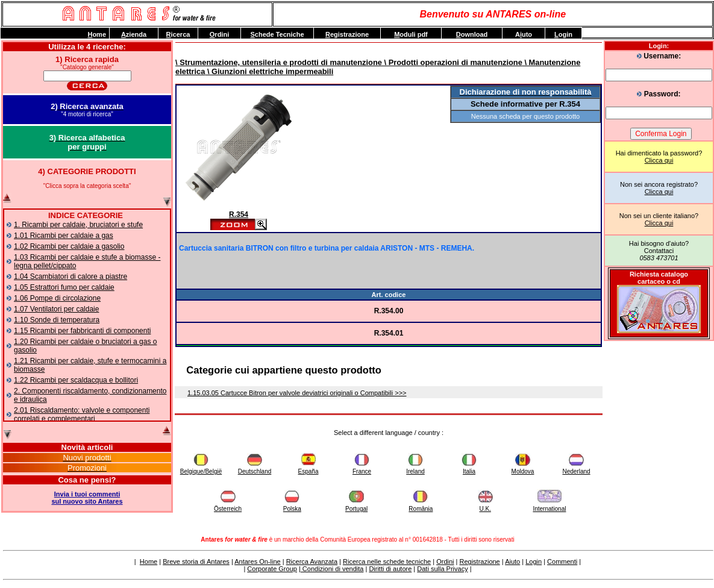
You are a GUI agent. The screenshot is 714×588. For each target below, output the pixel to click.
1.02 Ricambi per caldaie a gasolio (69, 246)
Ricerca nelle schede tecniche (387, 561)
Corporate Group (272, 569)
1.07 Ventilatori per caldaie (56, 309)
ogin (563, 34)
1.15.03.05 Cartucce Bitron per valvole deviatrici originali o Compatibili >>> (297, 393)
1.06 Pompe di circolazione (57, 298)
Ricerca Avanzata (312, 561)
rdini (219, 34)
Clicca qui (659, 160)
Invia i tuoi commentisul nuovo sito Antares (87, 498)
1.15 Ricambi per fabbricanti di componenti (82, 331)
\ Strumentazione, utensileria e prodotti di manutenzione (279, 62)
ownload (472, 34)
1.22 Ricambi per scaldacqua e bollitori (76, 380)
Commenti (562, 561)
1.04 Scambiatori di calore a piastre (70, 277)
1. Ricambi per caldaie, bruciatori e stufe (78, 225)
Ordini (445, 561)
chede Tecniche (277, 34)
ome (97, 34)
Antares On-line (257, 561)
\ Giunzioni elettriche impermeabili (269, 71)
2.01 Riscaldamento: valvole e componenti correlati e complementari (82, 414)
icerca (178, 34)
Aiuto (512, 561)
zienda (134, 34)
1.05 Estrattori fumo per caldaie (64, 287)
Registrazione (479, 561)
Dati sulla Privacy (442, 569)
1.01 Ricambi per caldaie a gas (64, 236)
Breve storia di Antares (196, 561)
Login (534, 561)
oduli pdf (411, 34)
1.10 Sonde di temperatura (57, 320)
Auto (524, 34)
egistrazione (347, 34)
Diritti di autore (390, 569)
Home (149, 561)
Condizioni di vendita (332, 569)
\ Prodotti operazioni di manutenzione (452, 62)
